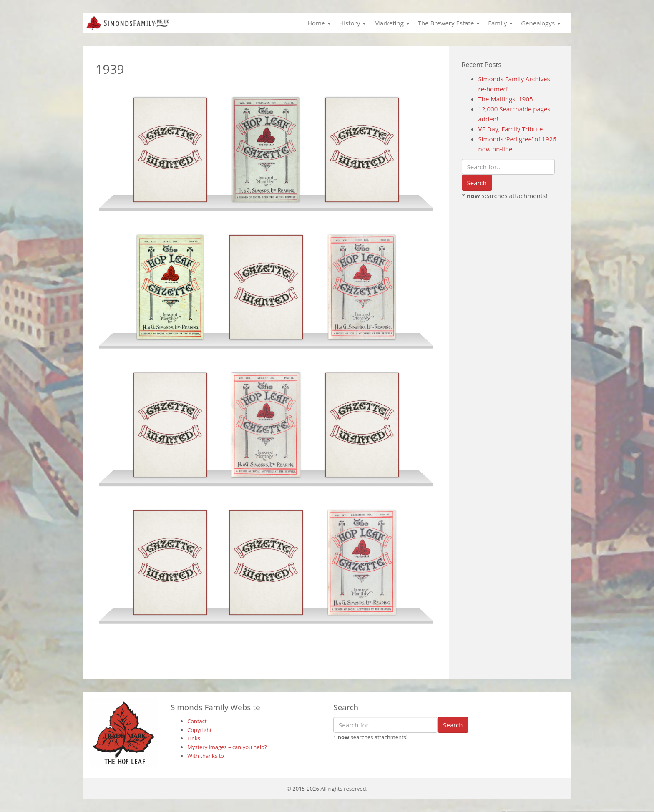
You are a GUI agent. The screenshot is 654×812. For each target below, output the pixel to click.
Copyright (200, 730)
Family (500, 23)
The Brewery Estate (449, 23)
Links (194, 738)
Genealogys (541, 23)
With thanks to (206, 756)
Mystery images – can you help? (227, 747)
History (352, 23)
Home (319, 23)
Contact (197, 721)
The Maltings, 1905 (506, 99)
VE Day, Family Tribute (511, 129)
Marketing (392, 23)
